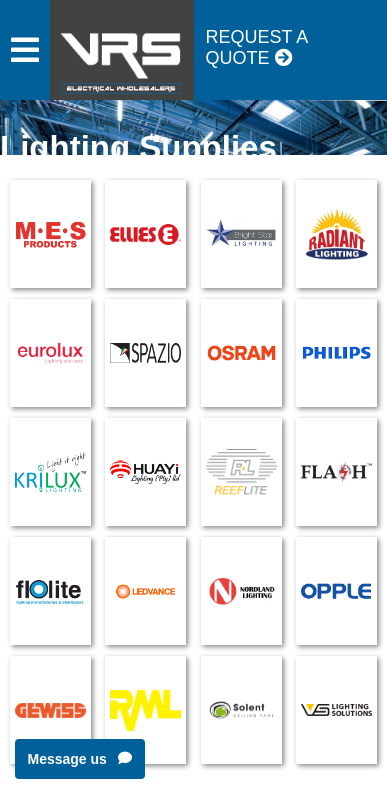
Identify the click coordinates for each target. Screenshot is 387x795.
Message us (80, 759)
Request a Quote (257, 47)
